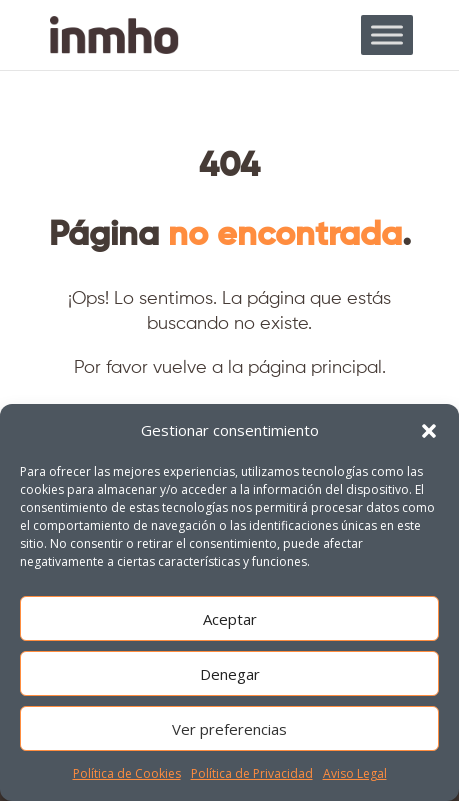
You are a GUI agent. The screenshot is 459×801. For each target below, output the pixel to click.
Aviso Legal (355, 773)
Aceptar (230, 619)
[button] (429, 431)
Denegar (230, 674)
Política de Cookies (127, 773)
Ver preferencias (229, 729)
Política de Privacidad (252, 773)
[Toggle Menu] (387, 34)
